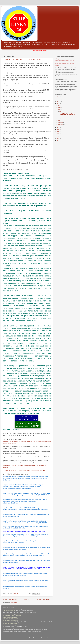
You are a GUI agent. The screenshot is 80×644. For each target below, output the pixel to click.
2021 (58, 130)
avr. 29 (61, 112)
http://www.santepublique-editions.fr (12, 616)
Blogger (49, 638)
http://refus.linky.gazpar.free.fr (10, 619)
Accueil (27, 599)
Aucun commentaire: (22, 594)
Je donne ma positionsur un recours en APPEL (28, 425)
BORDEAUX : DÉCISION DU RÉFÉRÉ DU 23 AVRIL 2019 (22, 60)
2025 (58, 138)
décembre (61, 125)
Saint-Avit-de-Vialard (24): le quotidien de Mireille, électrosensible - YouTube (24, 471)
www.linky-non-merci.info (9, 611)
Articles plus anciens (44, 599)
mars (59, 107)
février (60, 105)
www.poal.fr (6, 609)
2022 (58, 132)
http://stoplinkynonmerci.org (10, 623)
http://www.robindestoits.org (10, 617)
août (59, 120)
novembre (61, 122)
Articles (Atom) (14, 603)
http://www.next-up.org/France (10, 620)
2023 (58, 134)
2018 (58, 101)
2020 (58, 127)
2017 (58, 99)
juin (59, 118)
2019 (58, 103)
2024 (58, 136)
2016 (58, 97)
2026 (58, 140)
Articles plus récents (10, 599)
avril (59, 110)
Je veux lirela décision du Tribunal (26, 418)
